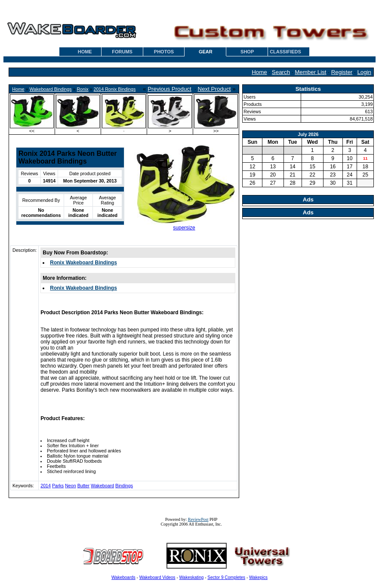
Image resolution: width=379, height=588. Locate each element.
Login (364, 72)
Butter (83, 486)
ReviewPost (198, 519)
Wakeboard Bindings (51, 89)
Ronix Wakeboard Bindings (83, 263)
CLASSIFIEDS (285, 52)
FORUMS (122, 52)
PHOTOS (164, 52)
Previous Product (169, 89)
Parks (58, 486)
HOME (85, 52)
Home (259, 72)
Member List (310, 72)
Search (281, 72)
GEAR (206, 52)
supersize (184, 228)
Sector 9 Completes (226, 577)
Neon (70, 486)
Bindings (124, 486)
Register (342, 72)
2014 (46, 486)
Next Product (214, 89)
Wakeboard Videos (157, 577)
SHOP (247, 52)
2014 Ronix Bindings (115, 89)
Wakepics (258, 577)
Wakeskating (192, 577)
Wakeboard (102, 486)
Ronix (82, 89)
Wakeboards (123, 577)
